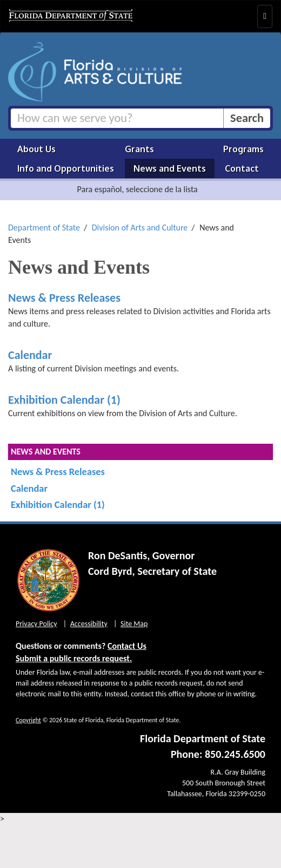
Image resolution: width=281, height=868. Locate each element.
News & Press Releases (64, 298)
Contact (242, 168)
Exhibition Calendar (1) (64, 400)
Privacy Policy (36, 624)
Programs (243, 149)
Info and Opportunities (66, 168)
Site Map (134, 624)
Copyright (28, 720)
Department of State (44, 228)
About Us (36, 149)
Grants (139, 149)
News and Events (170, 168)
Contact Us (127, 646)
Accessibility (89, 624)
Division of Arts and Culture (140, 228)
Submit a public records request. (74, 658)
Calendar (30, 355)
